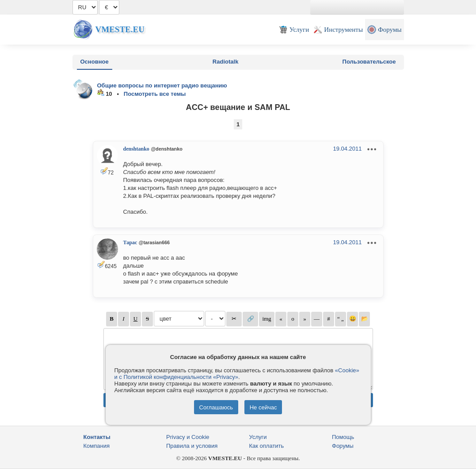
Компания (97, 446)
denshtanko (136, 149)
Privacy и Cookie (188, 437)
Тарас (130, 242)
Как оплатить (267, 446)
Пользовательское (369, 62)
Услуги (258, 437)
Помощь (343, 437)
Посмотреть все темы (155, 94)
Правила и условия (192, 446)
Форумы (343, 446)
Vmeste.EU (120, 29)
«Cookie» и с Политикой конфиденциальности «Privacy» (237, 374)
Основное (95, 62)
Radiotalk (226, 62)
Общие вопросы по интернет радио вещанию (162, 85)
